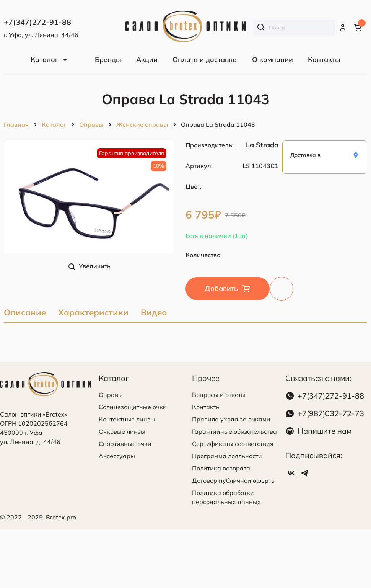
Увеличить (95, 266)
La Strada (262, 145)
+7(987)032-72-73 (331, 413)
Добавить (221, 288)
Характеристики (93, 313)
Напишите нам (325, 431)
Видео (154, 313)
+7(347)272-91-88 (331, 396)
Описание (25, 313)
